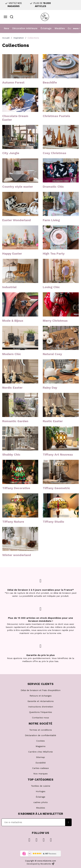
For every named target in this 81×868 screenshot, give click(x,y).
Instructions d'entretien (41, 707)
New (6, 28)
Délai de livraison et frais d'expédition (41, 690)
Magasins (41, 746)
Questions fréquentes (41, 712)
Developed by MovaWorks (39, 864)
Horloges (41, 791)
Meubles (60, 28)
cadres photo (41, 802)
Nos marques (40, 774)
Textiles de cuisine (41, 786)
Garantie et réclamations (41, 701)
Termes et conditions (41, 730)
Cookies (40, 741)
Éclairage (46, 28)
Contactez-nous (40, 718)
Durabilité (41, 763)
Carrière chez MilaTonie (40, 752)
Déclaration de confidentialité (40, 735)
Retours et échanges (41, 696)
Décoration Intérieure (25, 28)
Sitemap (40, 757)
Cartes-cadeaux (40, 768)
